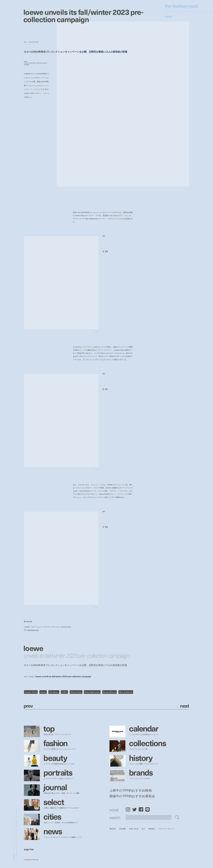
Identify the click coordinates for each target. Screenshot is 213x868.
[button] (118, 240)
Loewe (43, 692)
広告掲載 (123, 829)
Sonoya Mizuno (110, 692)
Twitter (134, 809)
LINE (148, 809)
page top (29, 849)
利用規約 (152, 829)
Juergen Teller (31, 692)
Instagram (128, 809)
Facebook (141, 809)
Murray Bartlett (126, 692)
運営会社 (113, 829)
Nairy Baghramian (92, 692)
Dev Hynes (54, 692)
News (168, 16)
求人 (144, 829)
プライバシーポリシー (166, 829)
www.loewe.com (33, 630)
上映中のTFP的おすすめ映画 (131, 790)
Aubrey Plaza (76, 692)
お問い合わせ (134, 829)
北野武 (64, 692)
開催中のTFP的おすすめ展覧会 (132, 796)
